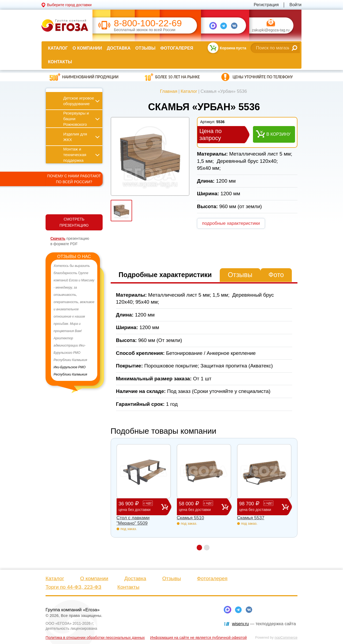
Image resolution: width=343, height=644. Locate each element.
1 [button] (199, 548)
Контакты (60, 62)
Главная (169, 91)
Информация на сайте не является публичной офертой (198, 638)
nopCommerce (286, 637)
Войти (295, 5)
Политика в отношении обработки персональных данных (95, 638)
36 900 (140, 507)
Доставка (119, 48)
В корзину (278, 134)
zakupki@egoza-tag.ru (271, 30)
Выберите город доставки (69, 5)
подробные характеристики (231, 223)
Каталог (58, 48)
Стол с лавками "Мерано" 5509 (133, 520)
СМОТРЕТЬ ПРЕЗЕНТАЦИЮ (74, 222)
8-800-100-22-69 (148, 23)
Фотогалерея (177, 48)
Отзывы (145, 48)
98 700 (260, 507)
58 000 (200, 507)
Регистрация (266, 5)
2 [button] (207, 548)
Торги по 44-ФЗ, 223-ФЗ (73, 587)
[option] (74, 320)
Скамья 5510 (191, 518)
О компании (87, 48)
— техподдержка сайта (264, 624)
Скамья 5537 (251, 518)
